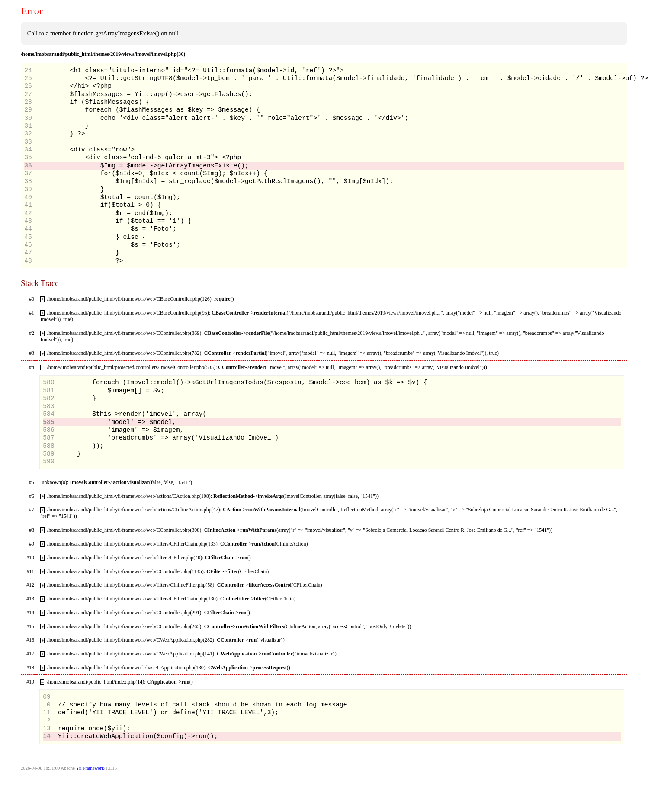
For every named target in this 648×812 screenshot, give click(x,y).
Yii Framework (90, 768)
